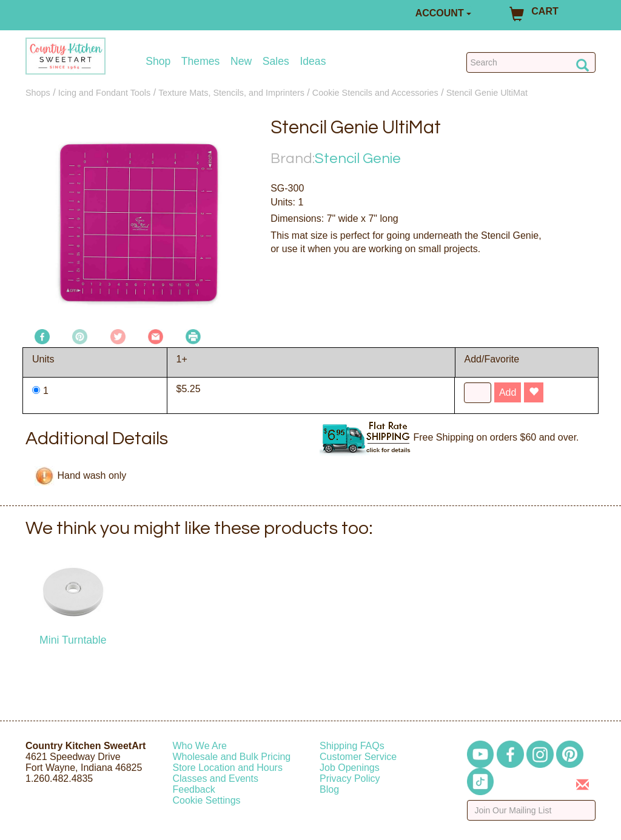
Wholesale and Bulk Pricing (232, 757)
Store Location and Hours (228, 768)
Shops (38, 93)
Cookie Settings (207, 800)
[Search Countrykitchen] (531, 62)
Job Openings (350, 768)
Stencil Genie (358, 158)
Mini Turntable (73, 640)
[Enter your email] (532, 810)
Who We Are (200, 746)
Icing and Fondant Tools (105, 93)
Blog (329, 789)
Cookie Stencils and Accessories (375, 93)
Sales (276, 62)
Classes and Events (216, 778)
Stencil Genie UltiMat (487, 93)
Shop (158, 62)
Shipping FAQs (352, 746)
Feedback (194, 789)
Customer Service (358, 757)
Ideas (313, 62)
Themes (201, 62)
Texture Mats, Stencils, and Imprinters (231, 93)
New (241, 62)
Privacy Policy (350, 778)
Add (508, 392)
